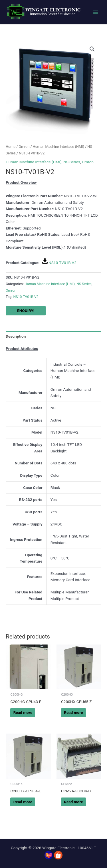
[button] (92, 49)
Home (11, 147)
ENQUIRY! (26, 311)
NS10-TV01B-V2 (62, 263)
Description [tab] (16, 336)
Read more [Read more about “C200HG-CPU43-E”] (23, 712)
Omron (24, 147)
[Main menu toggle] (96, 12)
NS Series (72, 162)
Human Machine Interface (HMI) (58, 147)
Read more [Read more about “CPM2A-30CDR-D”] (73, 802)
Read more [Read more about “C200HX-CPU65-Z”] (73, 712)
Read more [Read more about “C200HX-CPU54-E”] (23, 802)
